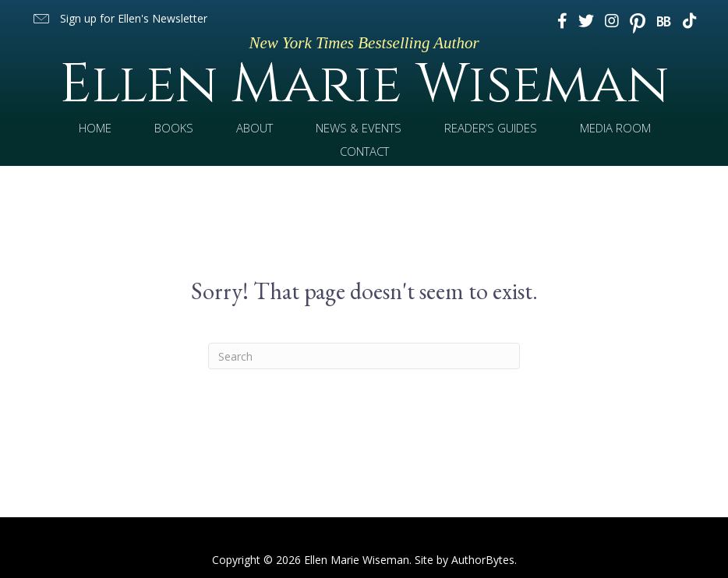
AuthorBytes (483, 560)
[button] (119, 19)
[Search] (364, 356)
